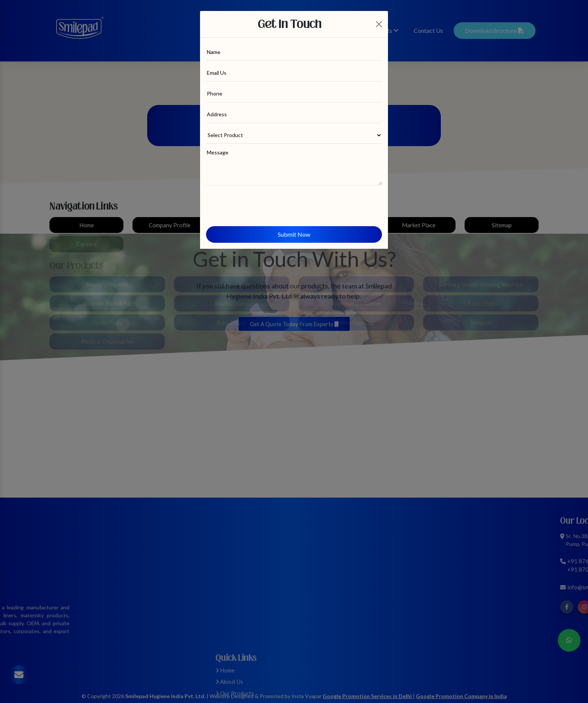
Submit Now (294, 234)
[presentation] (263, 202)
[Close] (379, 24)
